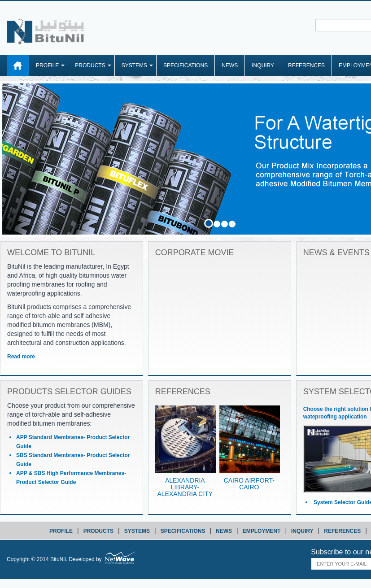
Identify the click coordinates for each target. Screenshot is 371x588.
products (98, 531)
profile (61, 531)
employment (262, 531)
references (342, 531)
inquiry (302, 531)
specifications (183, 531)
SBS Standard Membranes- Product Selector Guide (73, 460)
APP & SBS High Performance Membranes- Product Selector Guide (71, 478)
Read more (21, 357)
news (224, 531)
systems (137, 531)
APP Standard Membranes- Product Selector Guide (73, 442)
